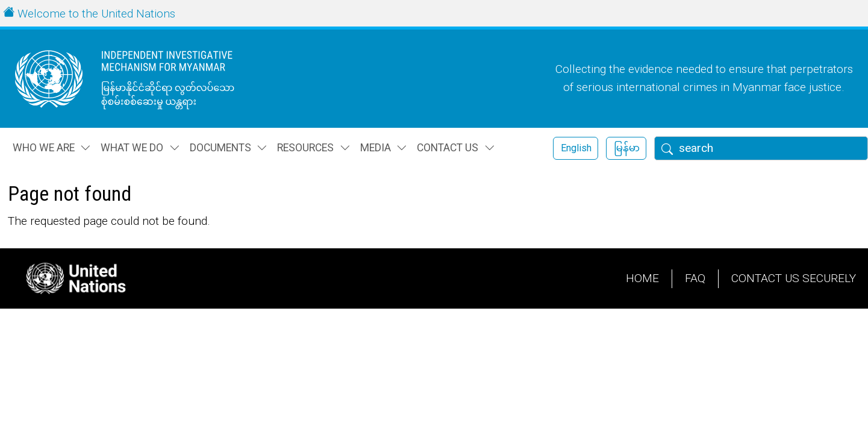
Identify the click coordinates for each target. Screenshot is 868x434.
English (576, 148)
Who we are (44, 148)
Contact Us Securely (794, 278)
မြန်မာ (627, 148)
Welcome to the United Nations (96, 14)
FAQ (695, 278)
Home (642, 278)
